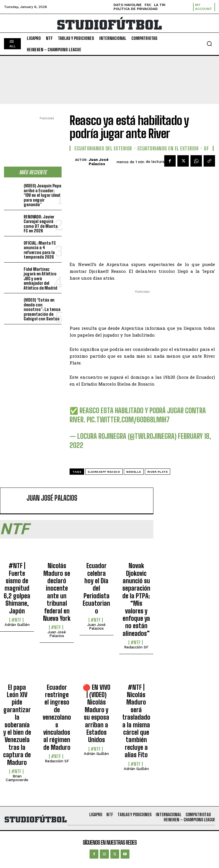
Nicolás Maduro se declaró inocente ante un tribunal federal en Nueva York (57, 592)
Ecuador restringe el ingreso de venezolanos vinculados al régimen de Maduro (57, 717)
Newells (134, 472)
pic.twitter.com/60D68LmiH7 (128, 420)
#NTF (16, 620)
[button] (209, 44)
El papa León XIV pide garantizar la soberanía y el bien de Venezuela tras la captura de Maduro (17, 725)
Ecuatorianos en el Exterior (168, 148)
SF (206, 148)
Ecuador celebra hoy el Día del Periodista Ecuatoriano (96, 588)
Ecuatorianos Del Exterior (103, 148)
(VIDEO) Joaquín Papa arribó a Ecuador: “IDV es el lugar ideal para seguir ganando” (42, 195)
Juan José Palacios (99, 162)
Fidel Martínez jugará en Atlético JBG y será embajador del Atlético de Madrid (40, 279)
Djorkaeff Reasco (104, 472)
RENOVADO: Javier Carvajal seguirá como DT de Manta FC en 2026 (41, 224)
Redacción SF (136, 647)
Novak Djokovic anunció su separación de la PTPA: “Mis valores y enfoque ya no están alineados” (136, 600)
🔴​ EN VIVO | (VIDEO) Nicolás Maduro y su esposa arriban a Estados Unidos (97, 714)
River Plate (158, 472)
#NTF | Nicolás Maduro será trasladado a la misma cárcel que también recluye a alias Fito (136, 721)
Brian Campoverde (17, 778)
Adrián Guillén (17, 625)
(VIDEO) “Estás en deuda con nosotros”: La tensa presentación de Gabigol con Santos (42, 309)
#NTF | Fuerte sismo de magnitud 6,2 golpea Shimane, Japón (17, 588)
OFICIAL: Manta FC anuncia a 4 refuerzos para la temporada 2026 (40, 250)
